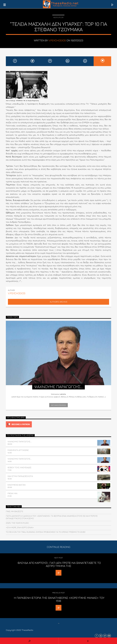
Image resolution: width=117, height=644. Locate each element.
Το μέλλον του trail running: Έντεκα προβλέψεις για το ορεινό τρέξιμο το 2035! (46, 532)
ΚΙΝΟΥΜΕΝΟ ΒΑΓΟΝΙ (16, 485)
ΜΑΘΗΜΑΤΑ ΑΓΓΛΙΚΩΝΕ (18, 450)
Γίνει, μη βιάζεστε (14, 511)
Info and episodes (58, 405)
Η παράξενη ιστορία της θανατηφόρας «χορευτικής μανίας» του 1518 (59, 599)
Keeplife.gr (58, 17)
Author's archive (58, 302)
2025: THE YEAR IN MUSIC (17, 523)
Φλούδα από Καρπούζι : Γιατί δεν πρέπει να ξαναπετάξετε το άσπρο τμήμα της (59, 564)
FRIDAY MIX (12, 493)
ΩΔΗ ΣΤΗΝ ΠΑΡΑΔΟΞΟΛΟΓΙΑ (20, 476)
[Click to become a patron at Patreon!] (58, 424)
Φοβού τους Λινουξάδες (19, 467)
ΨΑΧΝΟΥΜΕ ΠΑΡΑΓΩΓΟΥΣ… (19, 442)
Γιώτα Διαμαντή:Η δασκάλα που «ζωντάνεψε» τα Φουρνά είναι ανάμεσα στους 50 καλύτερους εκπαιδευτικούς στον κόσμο (52, 517)
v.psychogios (57, 40)
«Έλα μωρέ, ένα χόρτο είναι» (20, 527)
